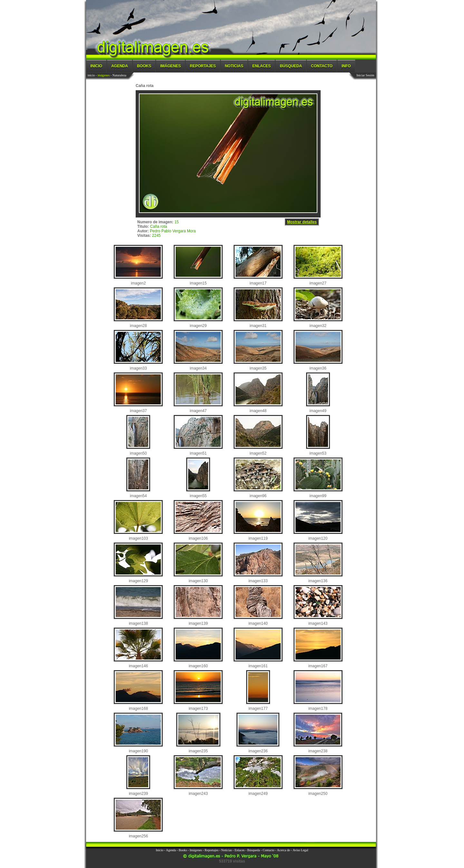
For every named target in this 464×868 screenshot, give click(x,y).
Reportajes (203, 66)
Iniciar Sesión (365, 75)
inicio (91, 75)
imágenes (104, 75)
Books (144, 66)
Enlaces (261, 66)
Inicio (97, 66)
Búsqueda (291, 66)
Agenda (120, 66)
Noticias (234, 66)
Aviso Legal (300, 850)
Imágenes (170, 66)
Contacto (322, 66)
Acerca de (284, 850)
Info (346, 66)
